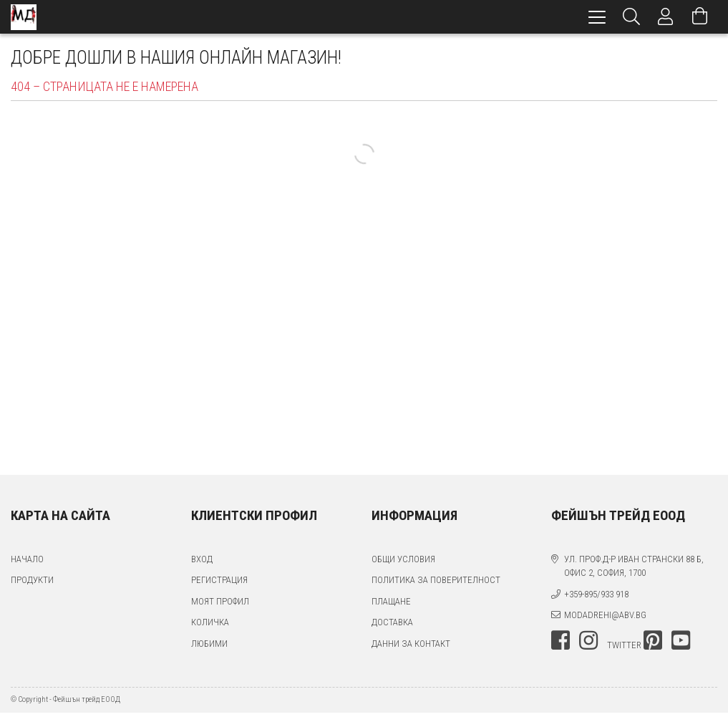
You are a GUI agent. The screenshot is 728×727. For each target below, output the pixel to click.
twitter (624, 645)
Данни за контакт (411, 644)
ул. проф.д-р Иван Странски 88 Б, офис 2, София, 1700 (634, 566)
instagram (588, 640)
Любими (209, 644)
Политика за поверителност (436, 580)
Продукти (32, 580)
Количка (210, 622)
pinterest (653, 640)
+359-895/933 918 (596, 594)
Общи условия (403, 559)
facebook (560, 640)
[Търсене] (631, 17)
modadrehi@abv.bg (605, 615)
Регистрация (219, 580)
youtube (681, 640)
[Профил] (666, 17)
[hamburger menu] (597, 17)
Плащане (391, 601)
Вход (202, 559)
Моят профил (220, 601)
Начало (27, 559)
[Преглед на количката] (700, 17)
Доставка (392, 622)
